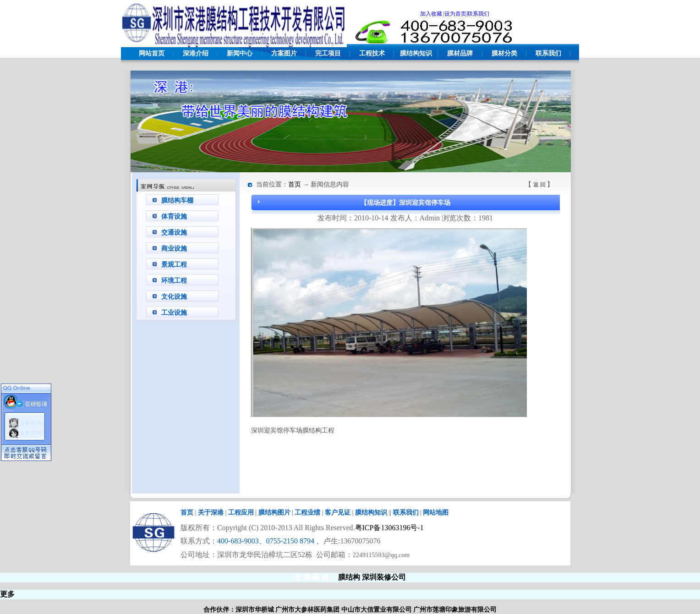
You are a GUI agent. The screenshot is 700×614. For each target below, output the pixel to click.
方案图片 (284, 53)
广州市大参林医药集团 (307, 610)
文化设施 (174, 297)
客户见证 (338, 513)
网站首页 (152, 53)
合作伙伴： (219, 610)
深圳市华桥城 (255, 610)
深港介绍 (196, 53)
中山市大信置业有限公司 (377, 610)
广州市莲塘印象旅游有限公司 (455, 610)
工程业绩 (307, 513)
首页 (295, 184)
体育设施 (174, 217)
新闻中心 (240, 53)
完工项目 (328, 53)
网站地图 (436, 513)
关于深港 (211, 513)
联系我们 (548, 53)
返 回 (539, 185)
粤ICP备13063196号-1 (389, 528)
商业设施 (174, 249)
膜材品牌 (460, 53)
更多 (7, 594)
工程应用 (241, 513)
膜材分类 (504, 53)
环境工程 (174, 281)
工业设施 (174, 313)
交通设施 (174, 233)
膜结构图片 (274, 513)
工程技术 (372, 53)
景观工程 (174, 265)
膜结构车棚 (177, 200)
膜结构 (349, 577)
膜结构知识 (416, 53)
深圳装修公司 (384, 577)
